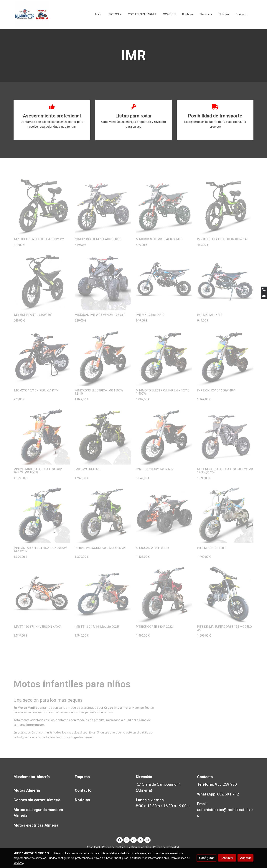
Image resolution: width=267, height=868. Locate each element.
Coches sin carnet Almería (37, 800)
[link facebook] (120, 840)
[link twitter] (141, 840)
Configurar (207, 858)
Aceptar (246, 858)
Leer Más (52, 134)
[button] (115, 14)
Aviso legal (93, 847)
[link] (32, 14)
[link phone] (264, 290)
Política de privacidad (166, 847)
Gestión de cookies (139, 847)
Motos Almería (27, 790)
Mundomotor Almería (32, 777)
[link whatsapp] (147, 840)
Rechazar (227, 858)
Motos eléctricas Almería (36, 825)
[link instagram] (127, 840)
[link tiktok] (133, 840)
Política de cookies (114, 847)
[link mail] (264, 296)
